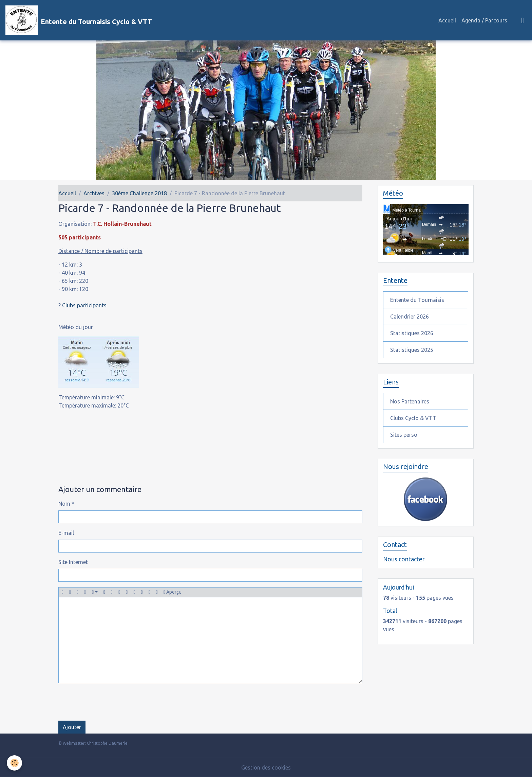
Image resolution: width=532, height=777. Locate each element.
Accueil (447, 20)
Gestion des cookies (266, 767)
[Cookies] (14, 763)
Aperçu (173, 592)
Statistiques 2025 (412, 350)
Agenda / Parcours (484, 20)
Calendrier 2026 (410, 317)
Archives (94, 193)
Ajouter (72, 727)
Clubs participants (84, 305)
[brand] (79, 20)
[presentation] (110, 702)
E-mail (66, 533)
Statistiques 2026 (412, 333)
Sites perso (404, 435)
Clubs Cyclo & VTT (413, 418)
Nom (64, 504)
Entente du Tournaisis (417, 300)
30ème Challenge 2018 (139, 193)
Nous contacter (404, 559)
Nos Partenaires (410, 401)
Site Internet (73, 562)
